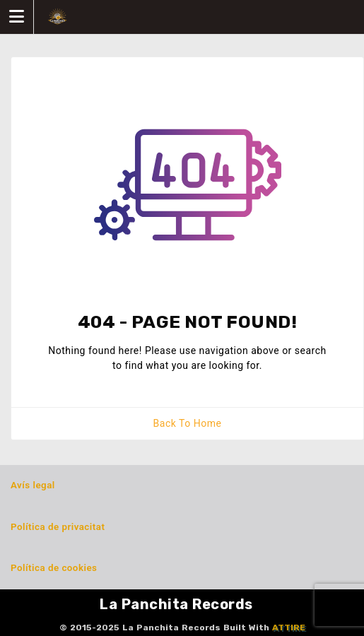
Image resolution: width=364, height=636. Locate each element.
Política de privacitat (58, 527)
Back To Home (188, 423)
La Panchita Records (176, 604)
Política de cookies (54, 568)
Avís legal (33, 485)
